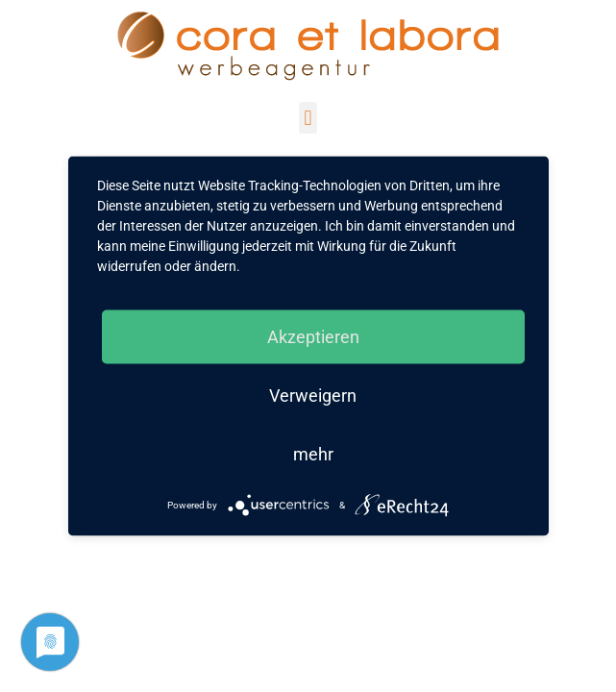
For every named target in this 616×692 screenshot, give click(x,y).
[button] (308, 118)
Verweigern (313, 395)
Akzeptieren (313, 337)
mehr (313, 454)
